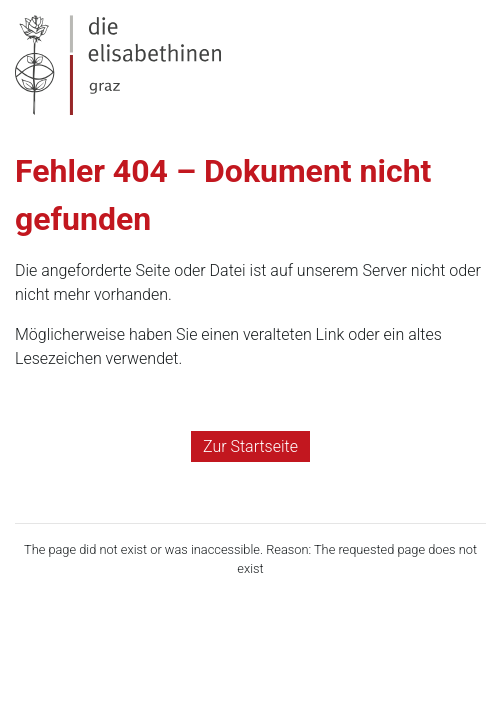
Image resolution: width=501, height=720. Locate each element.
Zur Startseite (250, 446)
